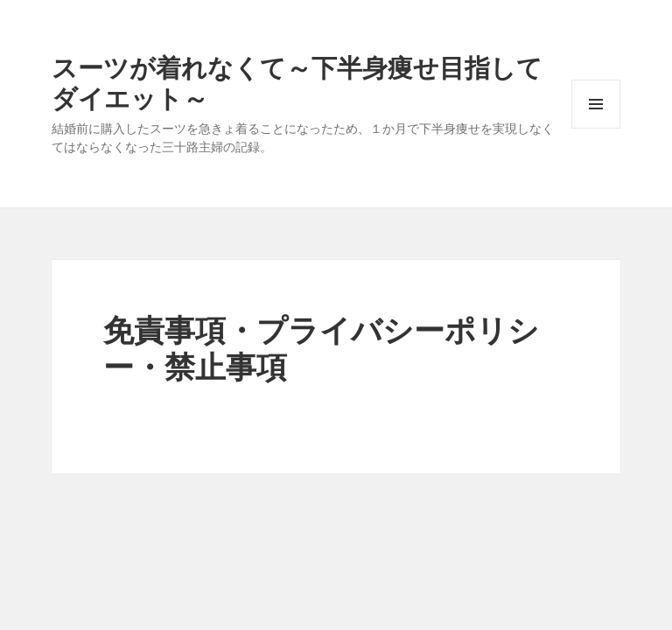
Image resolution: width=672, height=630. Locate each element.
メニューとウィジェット (596, 128)
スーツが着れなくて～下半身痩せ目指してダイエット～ (297, 82)
